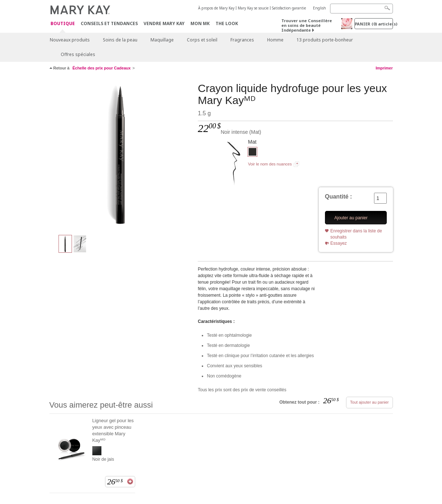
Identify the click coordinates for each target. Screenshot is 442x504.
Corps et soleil (202, 40)
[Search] (361, 9)
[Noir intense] (121, 155)
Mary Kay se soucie (253, 8)
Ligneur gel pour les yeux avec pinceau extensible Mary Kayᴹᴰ (113, 430)
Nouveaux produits (70, 40)
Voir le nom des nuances (270, 164)
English (320, 8)
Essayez (339, 243)
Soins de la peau (120, 40)
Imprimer (384, 68)
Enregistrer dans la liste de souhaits (356, 234)
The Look (227, 23)
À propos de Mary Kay (216, 8)
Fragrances (242, 40)
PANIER (374, 24)
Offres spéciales (78, 54)
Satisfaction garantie (289, 8)
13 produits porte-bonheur (325, 40)
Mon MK (200, 23)
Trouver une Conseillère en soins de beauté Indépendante (307, 25)
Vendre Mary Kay (164, 23)
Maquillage (162, 40)
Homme (275, 40)
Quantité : (339, 197)
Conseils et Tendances (109, 23)
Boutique (63, 24)
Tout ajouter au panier (369, 402)
